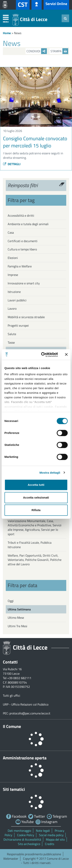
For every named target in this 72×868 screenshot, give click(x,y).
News (18, 33)
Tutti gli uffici (12, 696)
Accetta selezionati (36, 497)
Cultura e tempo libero (22, 249)
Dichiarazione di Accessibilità (22, 839)
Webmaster (11, 859)
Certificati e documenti (23, 241)
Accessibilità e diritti (21, 216)
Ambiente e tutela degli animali (28, 224)
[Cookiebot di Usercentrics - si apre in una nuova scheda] (43, 355)
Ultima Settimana (19, 609)
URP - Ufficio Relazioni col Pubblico (26, 704)
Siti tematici (14, 789)
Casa (11, 232)
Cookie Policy (26, 835)
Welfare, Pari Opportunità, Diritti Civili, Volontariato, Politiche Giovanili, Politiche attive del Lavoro (35, 560)
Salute (12, 334)
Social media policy (51, 835)
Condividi (37, 51)
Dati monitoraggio (19, 831)
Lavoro (12, 308)
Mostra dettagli (50, 473)
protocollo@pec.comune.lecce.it (30, 713)
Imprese (13, 275)
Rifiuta (36, 510)
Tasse (11, 342)
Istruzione (14, 292)
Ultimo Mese (16, 618)
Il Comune (12, 726)
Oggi (11, 601)
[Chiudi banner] (66, 355)
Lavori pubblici (17, 300)
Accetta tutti (36, 485)
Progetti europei (18, 325)
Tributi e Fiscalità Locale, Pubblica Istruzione (30, 545)
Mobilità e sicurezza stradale (26, 317)
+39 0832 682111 (19, 678)
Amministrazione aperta (25, 758)
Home (7, 33)
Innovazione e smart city (24, 283)
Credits (50, 844)
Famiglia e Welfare (20, 266)
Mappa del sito (55, 839)
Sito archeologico (29, 844)
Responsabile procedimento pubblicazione (34, 854)
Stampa (59, 51)
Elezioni (13, 258)
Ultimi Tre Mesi (17, 626)
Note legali (43, 831)
